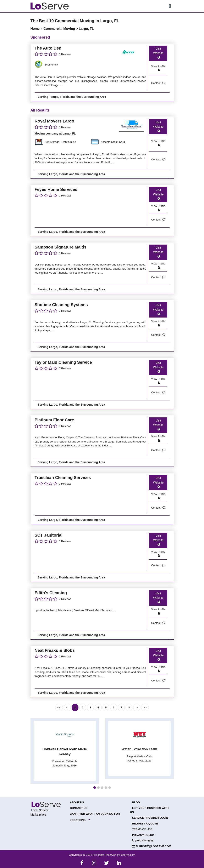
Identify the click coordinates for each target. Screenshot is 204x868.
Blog (136, 802)
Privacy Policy (144, 835)
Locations (78, 820)
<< (59, 707)
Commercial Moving (60, 29)
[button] (95, 788)
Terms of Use (142, 829)
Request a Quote (145, 824)
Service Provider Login (150, 818)
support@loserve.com (152, 846)
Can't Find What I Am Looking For (95, 814)
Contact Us (79, 808)
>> (145, 707)
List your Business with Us (149, 810)
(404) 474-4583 (143, 841)
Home (36, 29)
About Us (77, 802)
